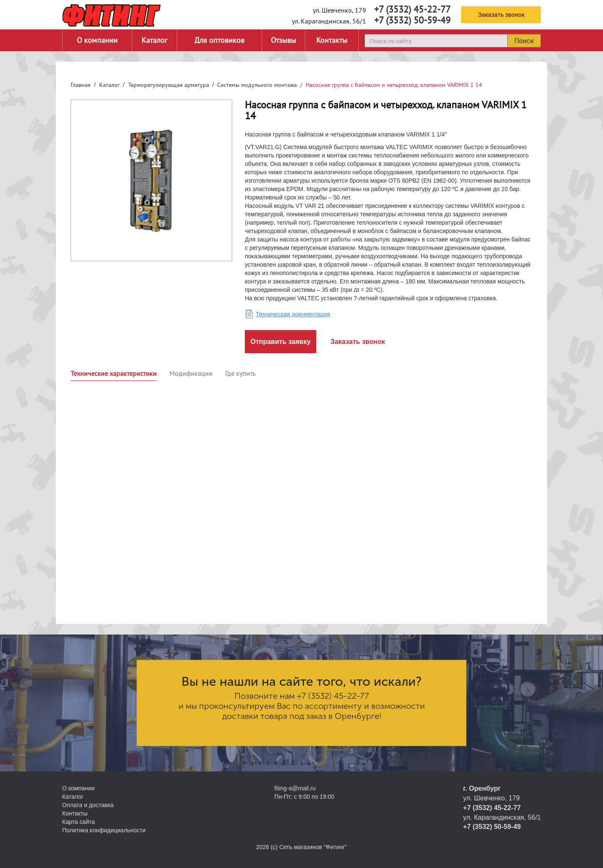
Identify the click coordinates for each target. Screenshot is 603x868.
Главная (81, 85)
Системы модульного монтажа (257, 85)
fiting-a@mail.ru (295, 788)
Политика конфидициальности (104, 830)
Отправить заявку (280, 342)
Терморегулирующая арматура (169, 85)
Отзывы (283, 40)
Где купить (240, 373)
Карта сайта (79, 822)
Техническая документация (293, 314)
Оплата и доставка (88, 805)
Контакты (332, 40)
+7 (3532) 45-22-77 (412, 9)
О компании (97, 40)
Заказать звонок (501, 14)
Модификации (191, 373)
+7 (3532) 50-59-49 (412, 20)
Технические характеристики (114, 373)
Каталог (155, 40)
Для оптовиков (219, 40)
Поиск (524, 41)
